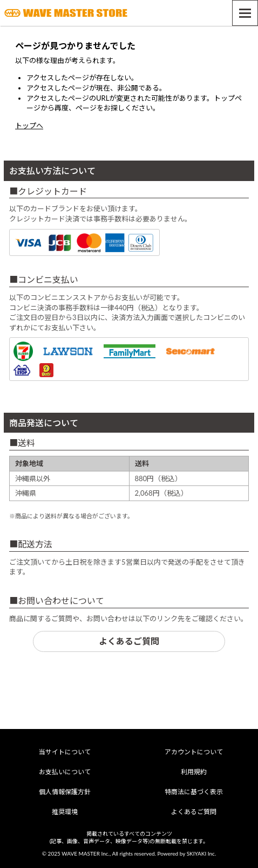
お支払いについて (65, 772)
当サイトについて (65, 752)
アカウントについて (194, 752)
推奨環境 (65, 812)
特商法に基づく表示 (194, 792)
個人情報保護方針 (65, 792)
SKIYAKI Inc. (202, 853)
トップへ (29, 126)
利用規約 (194, 772)
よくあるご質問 (129, 641)
